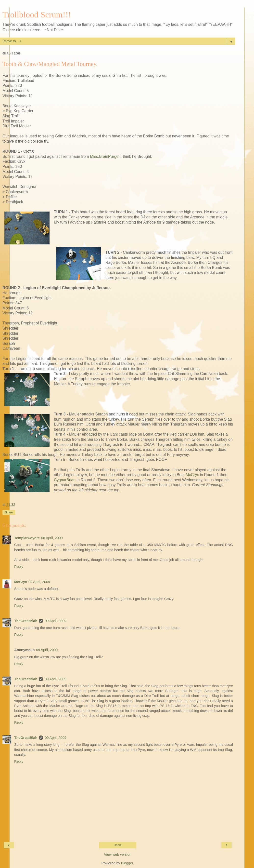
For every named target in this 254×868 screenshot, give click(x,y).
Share (9, 512)
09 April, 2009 (55, 621)
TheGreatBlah (26, 621)
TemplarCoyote (27, 538)
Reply (19, 567)
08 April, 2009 (52, 538)
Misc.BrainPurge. (105, 156)
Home (118, 845)
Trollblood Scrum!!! (37, 14)
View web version (118, 855)
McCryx (192, 475)
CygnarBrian (65, 480)
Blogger (127, 863)
